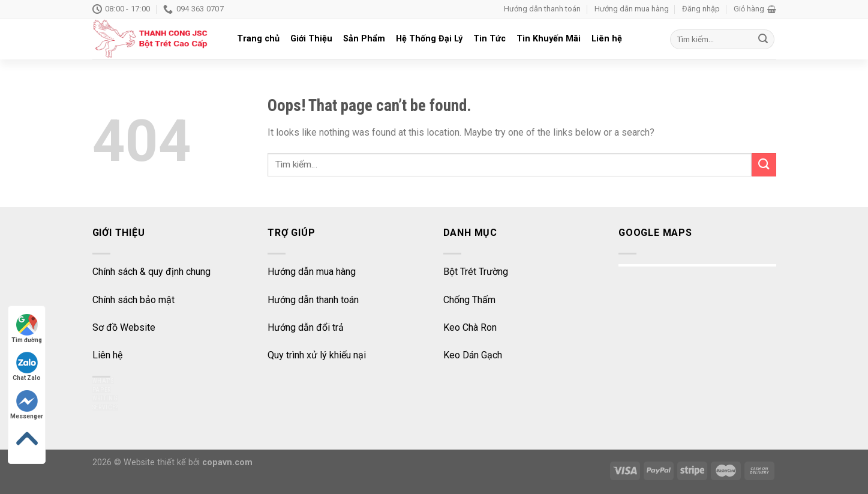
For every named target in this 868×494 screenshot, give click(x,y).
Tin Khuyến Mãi (549, 39)
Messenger (27, 405)
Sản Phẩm (364, 39)
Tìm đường (27, 329)
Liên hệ (607, 39)
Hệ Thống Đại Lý (429, 39)
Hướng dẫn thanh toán (542, 9)
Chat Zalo (27, 366)
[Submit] (764, 165)
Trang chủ (258, 39)
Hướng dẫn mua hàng (632, 9)
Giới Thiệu (311, 39)
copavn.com (227, 462)
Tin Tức (489, 39)
